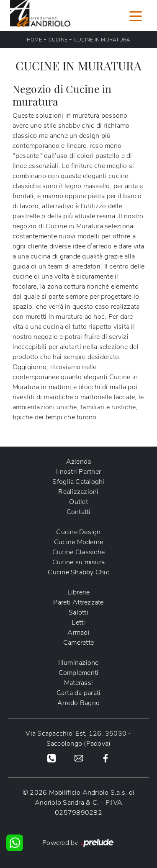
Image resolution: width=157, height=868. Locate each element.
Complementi (79, 673)
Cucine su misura (78, 562)
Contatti (79, 512)
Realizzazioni (78, 492)
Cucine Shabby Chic (78, 572)
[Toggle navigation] (136, 15)
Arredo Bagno (78, 703)
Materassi (78, 683)
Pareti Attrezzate (78, 602)
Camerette (78, 643)
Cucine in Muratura (102, 40)
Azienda (79, 462)
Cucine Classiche (78, 552)
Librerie (79, 592)
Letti (78, 623)
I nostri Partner (78, 472)
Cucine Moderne (79, 542)
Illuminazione (78, 663)
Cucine (58, 40)
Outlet (78, 502)
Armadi (78, 633)
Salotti (78, 612)
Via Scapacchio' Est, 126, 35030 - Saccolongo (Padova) (78, 739)
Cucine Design (78, 532)
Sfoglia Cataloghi (78, 482)
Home (34, 40)
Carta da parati (79, 693)
